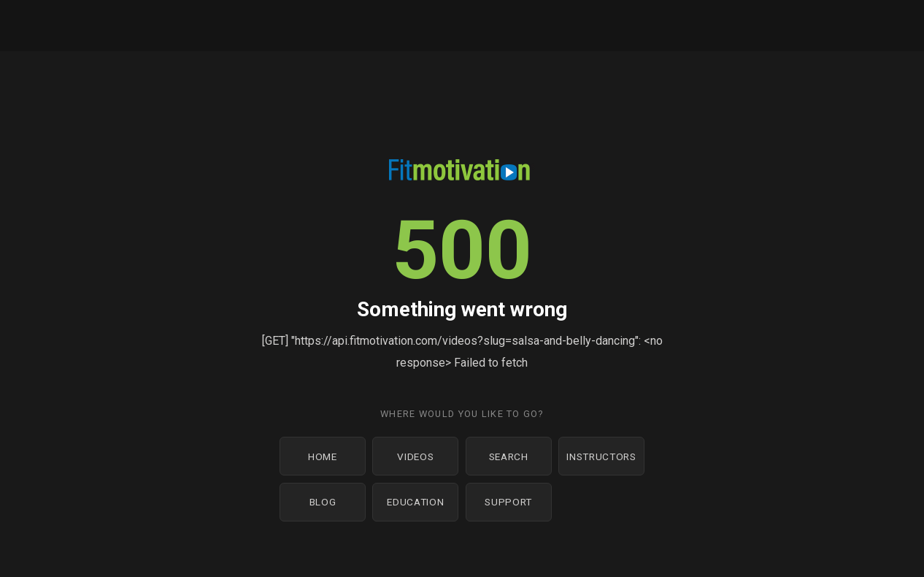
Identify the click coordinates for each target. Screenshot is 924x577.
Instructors (601, 456)
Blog (323, 502)
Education (415, 502)
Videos (415, 456)
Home (323, 456)
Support (508, 502)
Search (509, 456)
